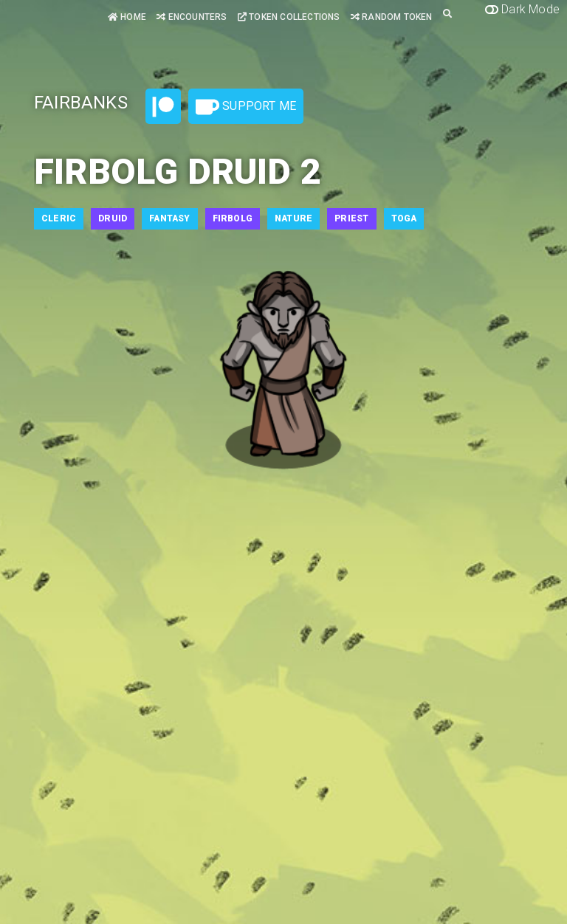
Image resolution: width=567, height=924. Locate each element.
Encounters (192, 17)
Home (127, 17)
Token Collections (289, 17)
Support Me (246, 107)
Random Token (392, 17)
